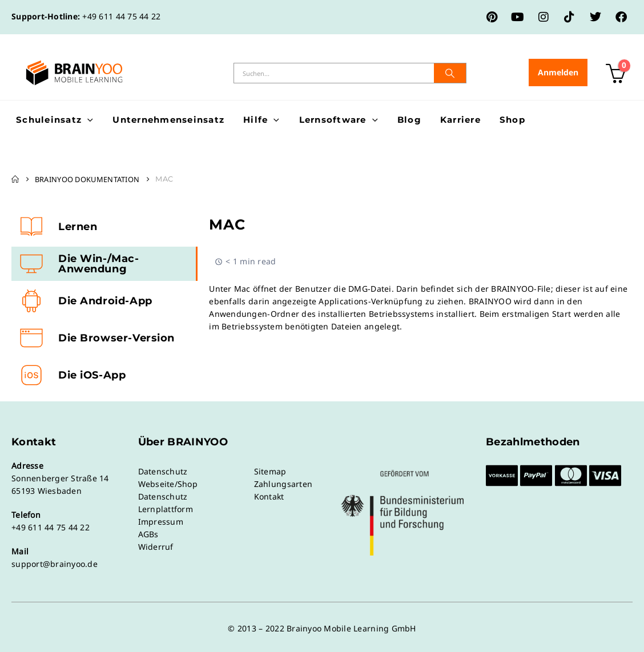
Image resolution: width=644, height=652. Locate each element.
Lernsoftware (333, 120)
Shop (512, 120)
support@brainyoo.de (55, 564)
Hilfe (255, 120)
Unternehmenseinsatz (168, 120)
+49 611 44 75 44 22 (121, 16)
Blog (409, 120)
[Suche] (450, 73)
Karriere (460, 120)
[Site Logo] (74, 73)
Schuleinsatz (49, 120)
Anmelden (558, 72)
